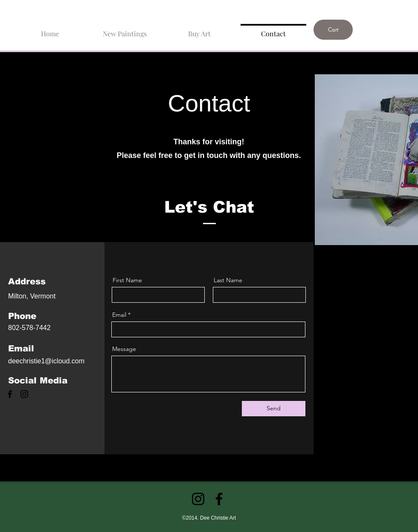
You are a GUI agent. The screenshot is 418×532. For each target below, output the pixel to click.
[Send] (274, 409)
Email (119, 315)
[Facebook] (10, 394)
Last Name (228, 280)
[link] (354, 7)
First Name (127, 280)
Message (124, 349)
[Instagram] (24, 394)
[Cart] (333, 30)
